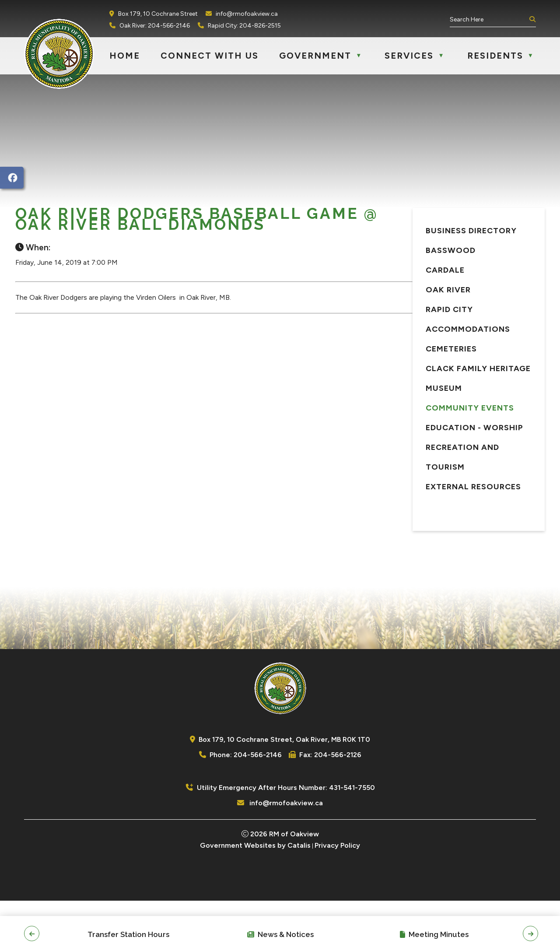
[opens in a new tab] (12, 178)
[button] (532, 20)
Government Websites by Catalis (255, 896)
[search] (488, 19)
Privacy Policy (337, 896)
